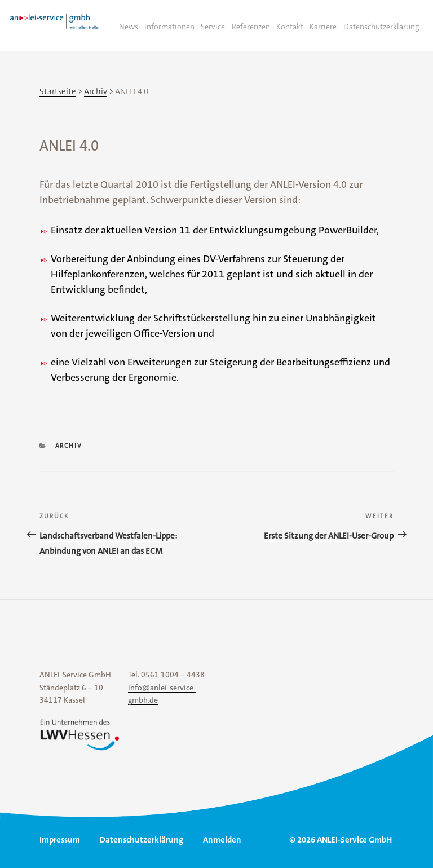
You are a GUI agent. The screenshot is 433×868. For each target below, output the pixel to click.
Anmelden (222, 840)
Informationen (169, 27)
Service (213, 27)
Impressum (60, 840)
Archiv (69, 446)
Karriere (323, 27)
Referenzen (251, 27)
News (129, 27)
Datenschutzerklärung (381, 27)
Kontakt (290, 27)
